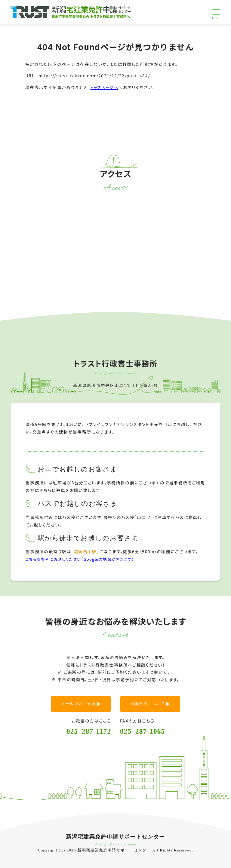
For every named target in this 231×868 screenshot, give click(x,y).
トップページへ (105, 87)
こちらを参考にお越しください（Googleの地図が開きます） (84, 559)
